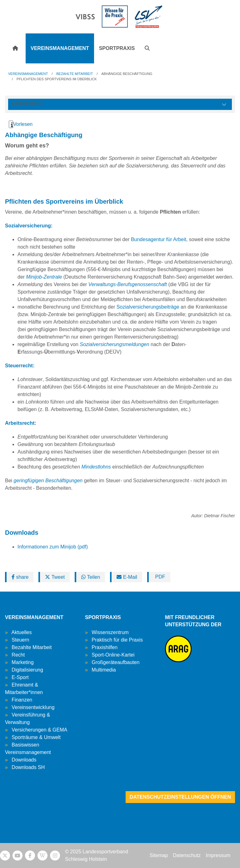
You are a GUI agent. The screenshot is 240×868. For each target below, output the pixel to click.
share (20, 577)
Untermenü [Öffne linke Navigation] (28, 104)
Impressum (218, 855)
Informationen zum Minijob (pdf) (53, 547)
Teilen (91, 577)
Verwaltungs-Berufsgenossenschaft (128, 284)
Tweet (55, 577)
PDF (159, 577)
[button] (147, 48)
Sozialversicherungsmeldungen (114, 344)
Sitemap (159, 855)
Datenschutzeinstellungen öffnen (180, 797)
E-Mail (127, 577)
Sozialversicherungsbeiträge (148, 307)
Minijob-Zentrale (44, 277)
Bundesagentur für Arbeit (159, 239)
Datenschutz (187, 855)
